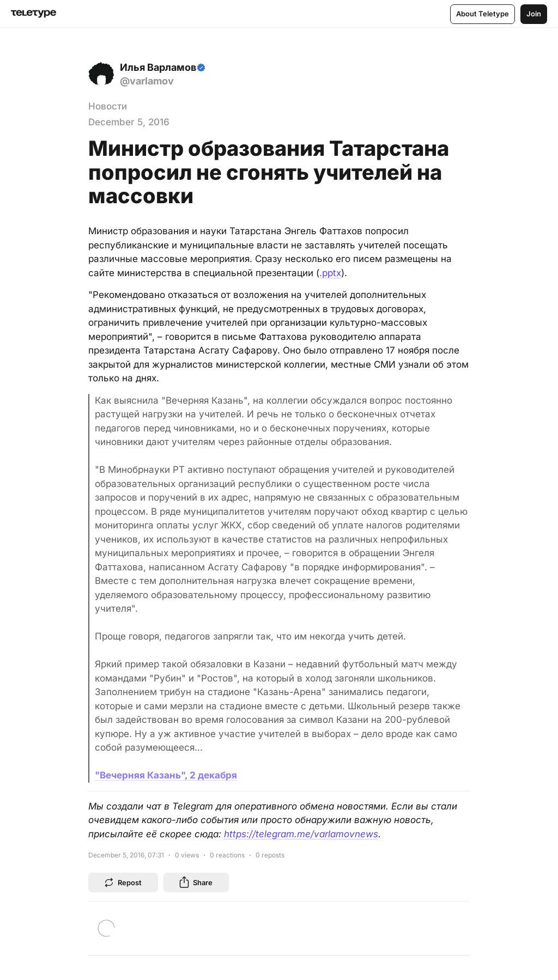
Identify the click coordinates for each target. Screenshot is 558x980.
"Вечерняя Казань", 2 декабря (166, 775)
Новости (108, 106)
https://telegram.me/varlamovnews (301, 834)
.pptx (330, 273)
